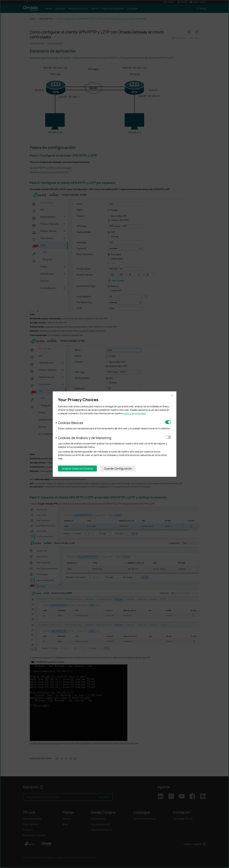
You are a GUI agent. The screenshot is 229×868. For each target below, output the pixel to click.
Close (172, 396)
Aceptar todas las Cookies (77, 469)
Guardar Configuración (118, 469)
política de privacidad (135, 413)
